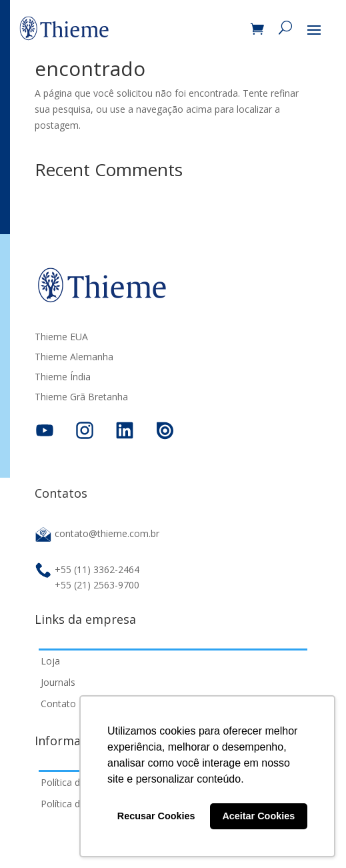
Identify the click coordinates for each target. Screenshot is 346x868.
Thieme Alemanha (74, 358)
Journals (58, 682)
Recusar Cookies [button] (156, 816)
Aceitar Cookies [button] (258, 816)
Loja (50, 661)
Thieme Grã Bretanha (81, 398)
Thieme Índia (63, 378)
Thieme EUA (61, 338)
